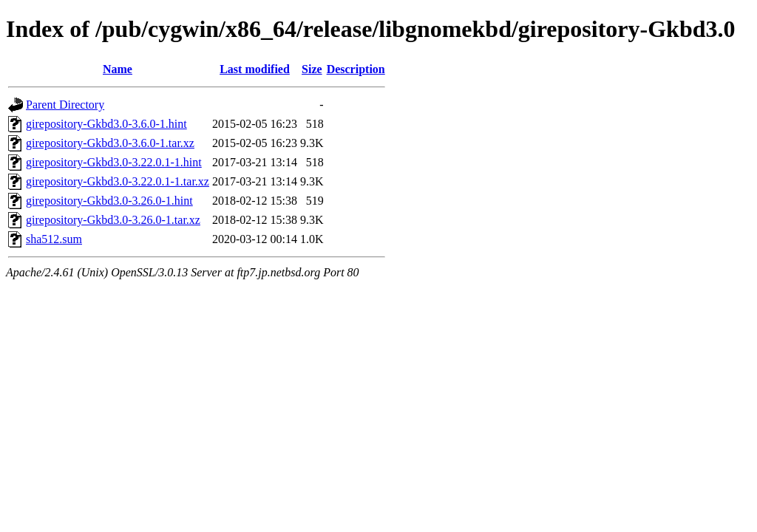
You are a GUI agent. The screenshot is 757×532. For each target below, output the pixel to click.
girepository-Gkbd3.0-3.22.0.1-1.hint (114, 162)
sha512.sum (54, 239)
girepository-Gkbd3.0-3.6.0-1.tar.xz (110, 143)
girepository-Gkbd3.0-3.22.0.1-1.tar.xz (118, 181)
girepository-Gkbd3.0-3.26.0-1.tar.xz (113, 220)
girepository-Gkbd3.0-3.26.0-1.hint (109, 201)
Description (356, 69)
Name (118, 69)
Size (312, 69)
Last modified (255, 69)
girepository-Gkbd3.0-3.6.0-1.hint (106, 124)
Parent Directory (65, 105)
